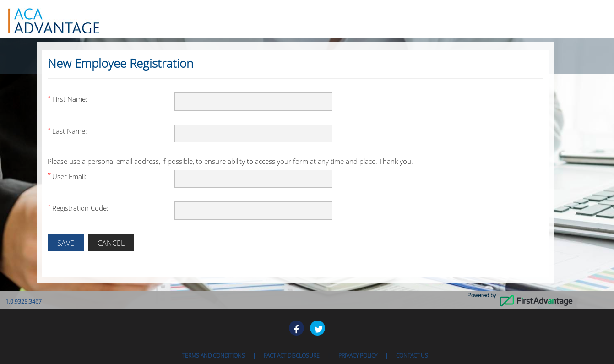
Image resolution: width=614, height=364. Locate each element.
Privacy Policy (358, 356)
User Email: (69, 176)
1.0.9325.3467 (24, 302)
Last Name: (70, 131)
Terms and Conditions (214, 356)
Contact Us (412, 356)
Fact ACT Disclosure (292, 356)
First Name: (70, 99)
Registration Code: (80, 208)
